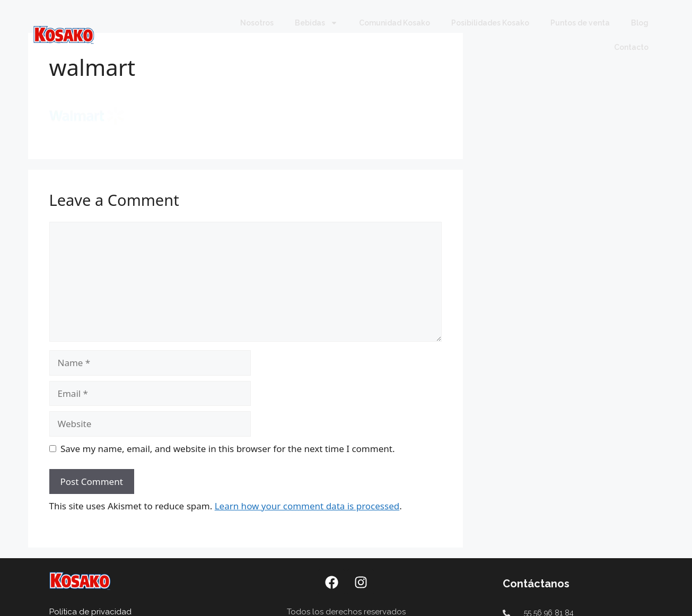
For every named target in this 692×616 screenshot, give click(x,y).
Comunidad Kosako (395, 23)
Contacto (631, 47)
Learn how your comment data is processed (307, 506)
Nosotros (257, 23)
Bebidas (316, 23)
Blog (640, 23)
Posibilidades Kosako (490, 23)
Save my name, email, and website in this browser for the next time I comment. (227, 449)
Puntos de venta (580, 23)
